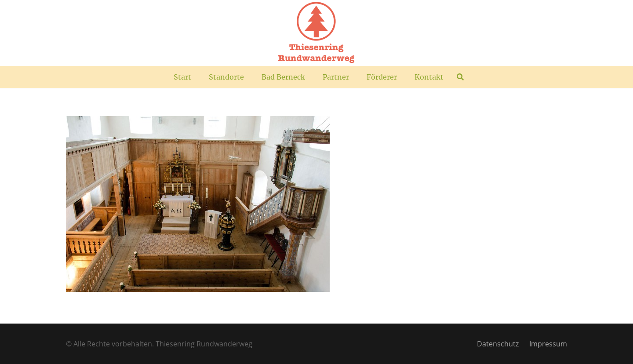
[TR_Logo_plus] (316, 33)
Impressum (548, 344)
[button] (460, 77)
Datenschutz (498, 344)
